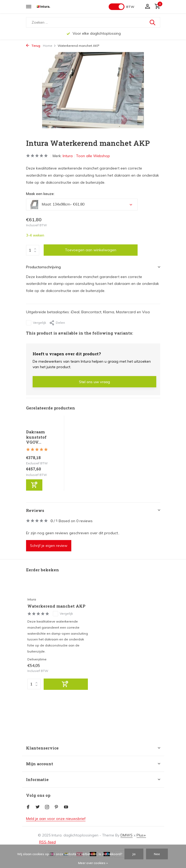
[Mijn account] (147, 7)
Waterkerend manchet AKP (56, 606)
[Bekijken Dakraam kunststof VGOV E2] (44, 423)
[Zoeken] (93, 22)
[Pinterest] (57, 807)
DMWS (127, 835)
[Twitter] (38, 807)
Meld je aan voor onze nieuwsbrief (56, 819)
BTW (130, 7)
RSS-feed (47, 842)
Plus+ (141, 835)
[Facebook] (28, 807)
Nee (157, 854)
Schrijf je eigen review (49, 546)
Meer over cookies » (93, 863)
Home (49, 46)
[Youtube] (66, 807)
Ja (134, 854)
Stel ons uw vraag (94, 382)
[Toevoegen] (34, 485)
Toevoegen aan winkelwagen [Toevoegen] (91, 250)
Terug (33, 46)
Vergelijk (36, 323)
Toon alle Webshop (93, 156)
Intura (68, 156)
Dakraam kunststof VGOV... (36, 437)
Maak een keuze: (40, 194)
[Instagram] (47, 807)
